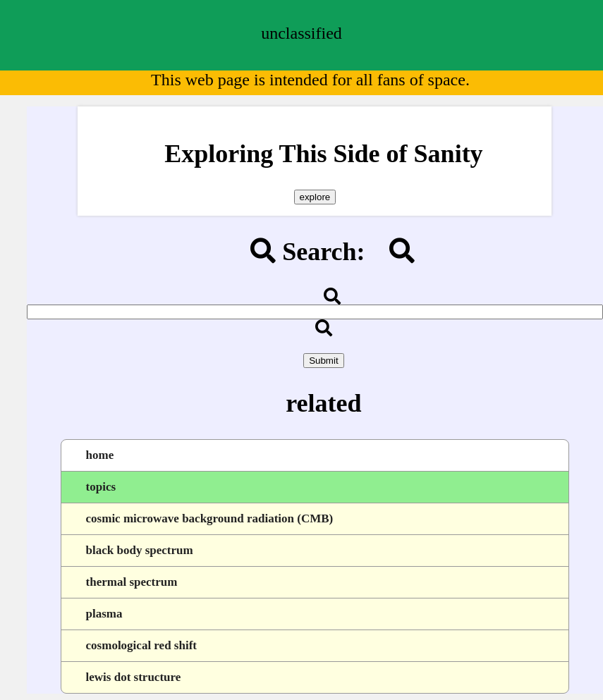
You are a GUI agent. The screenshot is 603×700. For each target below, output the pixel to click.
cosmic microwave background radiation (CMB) (210, 518)
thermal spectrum (132, 582)
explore (315, 197)
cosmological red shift (141, 645)
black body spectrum (140, 550)
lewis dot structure (134, 677)
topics (101, 487)
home (100, 455)
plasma (104, 614)
